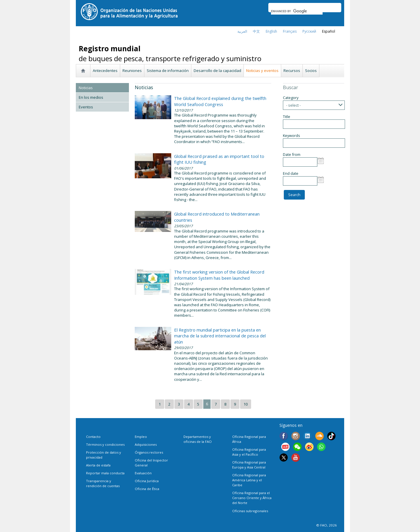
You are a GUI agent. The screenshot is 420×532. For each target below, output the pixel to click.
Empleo (141, 437)
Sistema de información (168, 71)
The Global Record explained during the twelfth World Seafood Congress (220, 101)
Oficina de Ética (147, 489)
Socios (311, 71)
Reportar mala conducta (105, 473)
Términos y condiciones (105, 444)
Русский (309, 31)
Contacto (93, 437)
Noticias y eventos (262, 71)
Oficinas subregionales (250, 511)
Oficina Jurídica (147, 481)
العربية (242, 31)
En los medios (91, 97)
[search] (297, 11)
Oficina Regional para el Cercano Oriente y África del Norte (252, 498)
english (271, 31)
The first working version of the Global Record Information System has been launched (219, 275)
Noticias (86, 88)
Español (329, 31)
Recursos (292, 71)
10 (246, 404)
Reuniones (132, 71)
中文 (256, 31)
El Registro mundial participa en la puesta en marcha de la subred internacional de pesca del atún (220, 336)
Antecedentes (105, 71)
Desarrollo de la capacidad (217, 71)
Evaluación (143, 473)
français (290, 31)
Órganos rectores (149, 452)
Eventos (86, 107)
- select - (293, 105)
